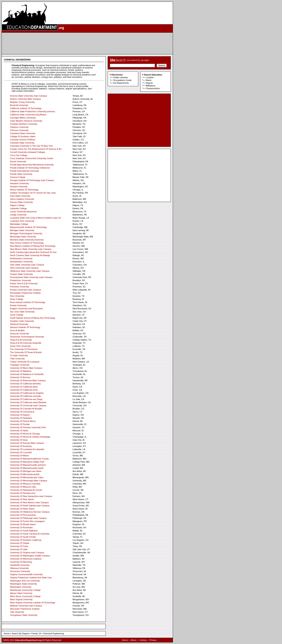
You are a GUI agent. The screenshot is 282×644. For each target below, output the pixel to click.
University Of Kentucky (21, 446)
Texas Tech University (20, 346)
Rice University (17, 296)
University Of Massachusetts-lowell (27, 468)
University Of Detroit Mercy (23, 421)
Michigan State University (22, 230)
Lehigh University (18, 215)
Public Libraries (121, 77)
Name (149, 80)
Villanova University (19, 568)
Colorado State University (22, 143)
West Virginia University (21, 599)
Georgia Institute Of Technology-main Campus (32, 180)
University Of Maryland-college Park (27, 462)
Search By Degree (20, 633)
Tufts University (17, 359)
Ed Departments (121, 83)
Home (7, 633)
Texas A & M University (21, 340)
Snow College (17, 315)
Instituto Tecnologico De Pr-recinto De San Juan (33, 193)
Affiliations (150, 86)
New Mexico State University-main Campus (31, 249)
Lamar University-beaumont (23, 212)
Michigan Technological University (26, 233)
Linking (143, 640)
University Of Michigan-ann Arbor (26, 471)
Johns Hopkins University (22, 199)
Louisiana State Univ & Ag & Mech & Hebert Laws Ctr (35, 218)
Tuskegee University (20, 365)
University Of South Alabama (24, 531)
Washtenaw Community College (25, 590)
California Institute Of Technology (26, 108)
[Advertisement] (87, 43)
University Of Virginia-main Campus (27, 553)
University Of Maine (19, 456)
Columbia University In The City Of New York (31, 146)
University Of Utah (19, 549)
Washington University (21, 587)
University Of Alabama (21, 371)
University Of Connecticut (22, 412)
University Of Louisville (21, 452)
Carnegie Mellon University (23, 118)
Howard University (19, 187)
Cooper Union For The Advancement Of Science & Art (36, 149)
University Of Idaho (19, 431)
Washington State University (23, 584)
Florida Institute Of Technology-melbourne (30, 168)
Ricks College (17, 299)
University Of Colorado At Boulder (26, 409)
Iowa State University (20, 196)
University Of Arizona (20, 377)
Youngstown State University (24, 615)
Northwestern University (21, 262)
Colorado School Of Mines (23, 140)
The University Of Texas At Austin (26, 352)
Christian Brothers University (24, 124)
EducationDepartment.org (28, 640)
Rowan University (18, 305)
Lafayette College (18, 208)
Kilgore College (17, 205)
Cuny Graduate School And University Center (32, 158)
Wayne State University (21, 593)
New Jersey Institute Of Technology (27, 243)
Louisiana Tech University (22, 221)
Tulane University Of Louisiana (25, 362)
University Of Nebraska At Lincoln (26, 490)
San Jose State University (22, 312)
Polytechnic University (21, 280)
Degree (149, 83)
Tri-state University (19, 355)
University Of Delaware (21, 418)
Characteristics (153, 88)
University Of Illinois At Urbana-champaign (30, 437)
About (133, 640)
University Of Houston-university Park (28, 427)
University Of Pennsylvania (23, 515)
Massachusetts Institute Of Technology (28, 227)
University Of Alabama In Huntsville (27, 374)
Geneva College (18, 177)
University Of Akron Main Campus (26, 368)
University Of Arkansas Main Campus (28, 380)
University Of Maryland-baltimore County (29, 459)
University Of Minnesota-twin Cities (27, 477)
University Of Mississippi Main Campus (29, 481)
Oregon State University (21, 274)
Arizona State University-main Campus (28, 96)
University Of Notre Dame (22, 509)
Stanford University (19, 324)
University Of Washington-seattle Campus (30, 556)
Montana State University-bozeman (27, 240)
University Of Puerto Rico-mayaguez (27, 521)
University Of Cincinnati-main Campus (28, 405)
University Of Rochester (21, 527)
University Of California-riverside (25, 396)
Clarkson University (19, 127)
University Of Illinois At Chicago (25, 434)
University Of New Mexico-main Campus (29, 502)
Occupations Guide (122, 80)
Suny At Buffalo (17, 330)
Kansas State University (21, 202)
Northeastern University (21, 258)
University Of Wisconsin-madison (26, 559)
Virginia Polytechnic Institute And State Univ (31, 578)
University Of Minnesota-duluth (25, 474)
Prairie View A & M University (24, 283)
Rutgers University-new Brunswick (26, 309)
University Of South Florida (23, 537)
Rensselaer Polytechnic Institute (25, 293)
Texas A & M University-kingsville (26, 343)
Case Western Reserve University (26, 121)
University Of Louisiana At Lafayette (27, 449)
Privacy (153, 640)
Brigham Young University (22, 102)
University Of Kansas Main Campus (27, 443)
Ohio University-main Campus (24, 268)
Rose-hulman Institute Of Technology (28, 302)
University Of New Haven (22, 499)
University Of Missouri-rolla (23, 487)
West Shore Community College (25, 596)
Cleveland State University (23, 133)
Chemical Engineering (53, 633)
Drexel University (18, 161)
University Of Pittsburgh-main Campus (28, 518)
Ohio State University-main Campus (27, 265)
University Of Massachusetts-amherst (28, 465)
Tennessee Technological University (27, 337)
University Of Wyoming (21, 562)
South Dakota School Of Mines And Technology (33, 318)
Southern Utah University (22, 321)
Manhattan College (19, 224)
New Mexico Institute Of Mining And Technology (33, 246)
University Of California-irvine (24, 390)
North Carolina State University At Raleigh (30, 255)
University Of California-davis (24, 387)
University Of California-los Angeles (27, 393)
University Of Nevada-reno (23, 493)
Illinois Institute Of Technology (24, 190)
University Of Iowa (19, 440)
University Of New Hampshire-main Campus (31, 496)
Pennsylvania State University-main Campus (31, 277)
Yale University (17, 612)
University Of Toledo (20, 543)
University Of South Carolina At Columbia (30, 534)
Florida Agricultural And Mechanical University (32, 165)
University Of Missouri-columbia (25, 484)
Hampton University (19, 183)
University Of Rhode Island (23, 524)
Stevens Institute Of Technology (25, 327)
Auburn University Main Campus (25, 99)
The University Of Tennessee (24, 349)
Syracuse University (19, 334)
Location (150, 77)
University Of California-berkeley (25, 384)
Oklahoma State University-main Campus (30, 271)
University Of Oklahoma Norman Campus (30, 512)
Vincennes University (20, 571)
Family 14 (36, 633)
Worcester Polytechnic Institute (25, 609)
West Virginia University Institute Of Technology (33, 603)
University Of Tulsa (19, 546)
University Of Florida (20, 424)
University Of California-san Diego (26, 399)
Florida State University (21, 174)
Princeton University (20, 287)
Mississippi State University (23, 237)
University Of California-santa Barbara (28, 402)
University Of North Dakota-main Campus (30, 506)
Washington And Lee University (25, 581)
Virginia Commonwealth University (26, 574)
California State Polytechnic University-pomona (32, 111)
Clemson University (19, 130)
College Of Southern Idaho (23, 136)
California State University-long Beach (28, 115)
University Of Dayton (20, 415)
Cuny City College (19, 155)
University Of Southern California (26, 540)
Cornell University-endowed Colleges (28, 152)
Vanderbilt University (20, 565)
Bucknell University (19, 105)
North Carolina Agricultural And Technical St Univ (33, 252)
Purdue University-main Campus (25, 290)
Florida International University (25, 171)
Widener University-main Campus (26, 606)
